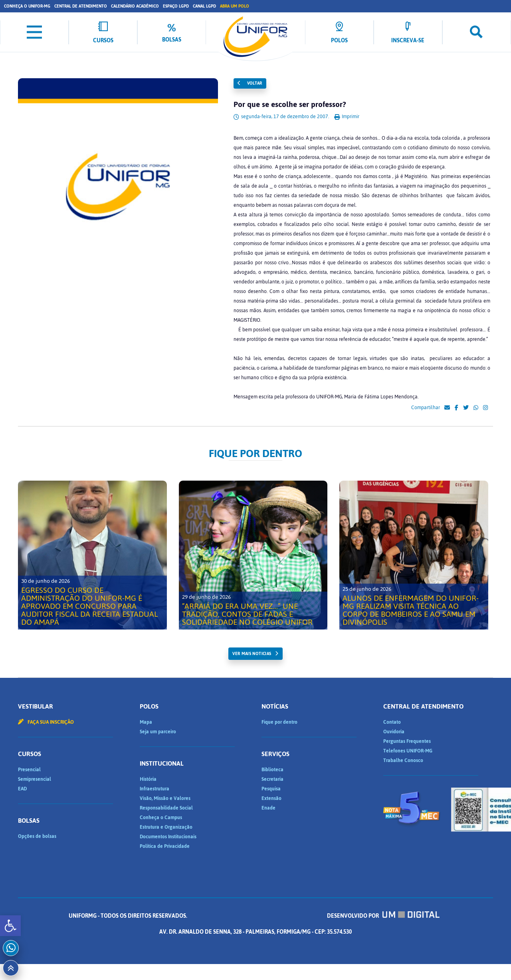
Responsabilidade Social (166, 808)
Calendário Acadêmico (135, 6)
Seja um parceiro (158, 732)
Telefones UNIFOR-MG (408, 751)
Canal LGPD (204, 6)
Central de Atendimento (81, 6)
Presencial (29, 770)
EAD (22, 789)
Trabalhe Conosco (403, 760)
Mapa (146, 722)
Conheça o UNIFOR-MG (27, 6)
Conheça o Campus (161, 818)
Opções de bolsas (37, 836)
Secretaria (272, 779)
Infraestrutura (154, 789)
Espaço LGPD (176, 6)
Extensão (271, 798)
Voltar (250, 83)
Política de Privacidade (165, 846)
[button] (10, 926)
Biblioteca (272, 770)
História (148, 779)
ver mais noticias (252, 654)
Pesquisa (271, 789)
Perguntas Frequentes (407, 741)
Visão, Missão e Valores (165, 798)
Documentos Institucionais (168, 837)
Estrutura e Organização (166, 827)
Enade (268, 808)
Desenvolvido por (383, 916)
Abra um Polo (235, 6)
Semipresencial (35, 779)
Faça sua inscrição (46, 722)
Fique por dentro (279, 722)
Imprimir (347, 117)
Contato (392, 722)
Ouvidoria (394, 732)
